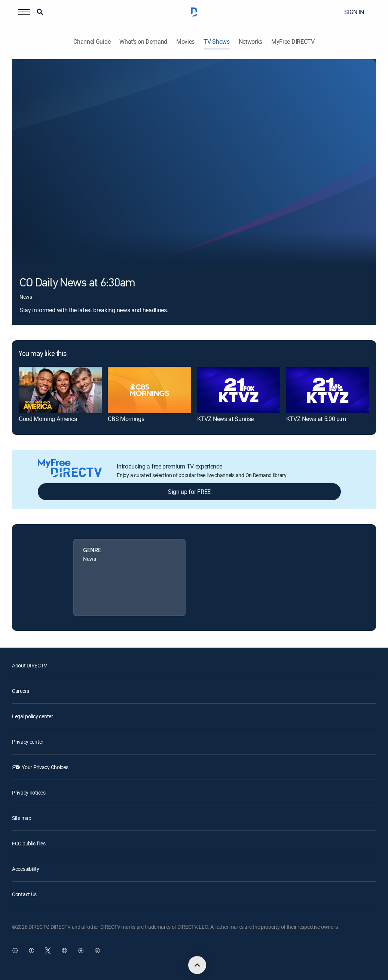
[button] (24, 12)
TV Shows (216, 42)
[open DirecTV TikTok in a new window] (97, 950)
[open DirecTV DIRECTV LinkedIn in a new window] (15, 950)
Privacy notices (29, 792)
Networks (250, 42)
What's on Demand (143, 42)
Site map (22, 818)
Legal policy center (33, 716)
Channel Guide (92, 42)
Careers (21, 691)
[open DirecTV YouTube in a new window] (81, 950)
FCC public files (29, 843)
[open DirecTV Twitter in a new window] (48, 950)
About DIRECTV (29, 665)
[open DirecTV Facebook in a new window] (31, 950)
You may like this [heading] (42, 354)
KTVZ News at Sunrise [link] (226, 419)
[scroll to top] (197, 965)
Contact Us (24, 894)
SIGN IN (354, 12)
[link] (60, 390)
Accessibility (25, 869)
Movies (185, 42)
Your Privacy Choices (45, 767)
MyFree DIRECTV (293, 42)
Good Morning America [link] (48, 419)
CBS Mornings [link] (126, 419)
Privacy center (28, 742)
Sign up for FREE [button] (189, 492)
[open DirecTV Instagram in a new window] (64, 950)
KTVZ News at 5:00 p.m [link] (316, 419)
